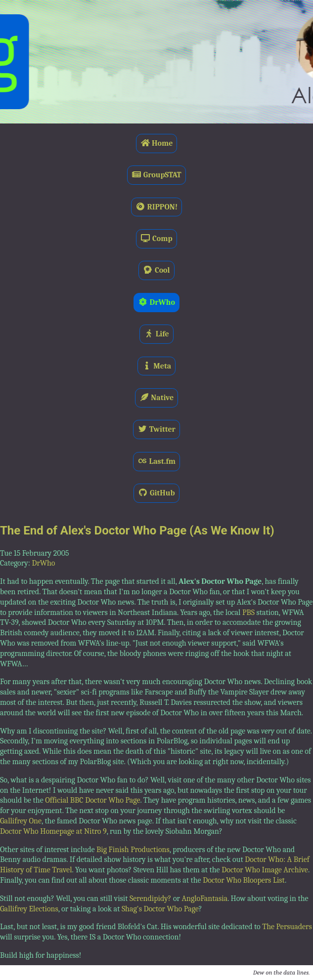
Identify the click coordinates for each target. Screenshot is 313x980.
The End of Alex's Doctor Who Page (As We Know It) (137, 531)
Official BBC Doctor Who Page (92, 800)
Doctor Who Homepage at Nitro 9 (53, 831)
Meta (157, 366)
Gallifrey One (21, 821)
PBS (248, 612)
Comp (156, 239)
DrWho (156, 302)
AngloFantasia (204, 898)
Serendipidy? (150, 898)
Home (157, 143)
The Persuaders (287, 927)
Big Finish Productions (133, 850)
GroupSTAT (156, 175)
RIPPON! (156, 207)
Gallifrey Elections (29, 909)
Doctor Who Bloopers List (244, 880)
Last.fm (156, 461)
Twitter (156, 429)
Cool (156, 270)
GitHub (156, 493)
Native (156, 398)
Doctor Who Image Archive (265, 870)
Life (156, 334)
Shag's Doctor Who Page (160, 909)
